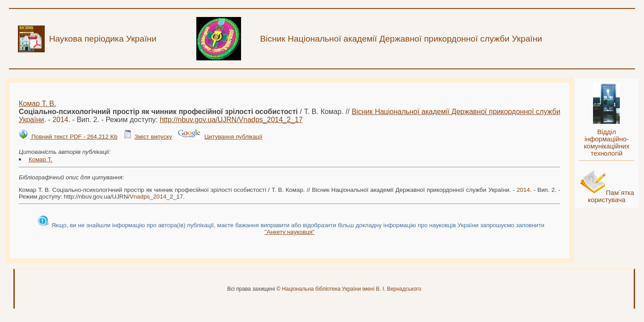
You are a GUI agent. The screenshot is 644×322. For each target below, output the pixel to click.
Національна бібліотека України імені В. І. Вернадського (352, 289)
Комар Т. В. (37, 104)
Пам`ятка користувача (611, 196)
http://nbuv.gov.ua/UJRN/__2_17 (231, 120)
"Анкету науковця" (289, 232)
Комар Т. (40, 159)
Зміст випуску (153, 137)
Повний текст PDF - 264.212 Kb (73, 137)
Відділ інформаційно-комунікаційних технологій (606, 143)
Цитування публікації (233, 137)
